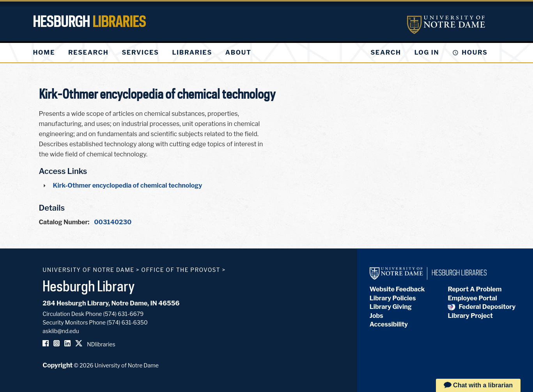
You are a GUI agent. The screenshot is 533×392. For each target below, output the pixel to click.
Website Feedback (397, 289)
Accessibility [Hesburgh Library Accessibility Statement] (389, 324)
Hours (475, 52)
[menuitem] (44, 53)
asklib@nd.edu (61, 331)
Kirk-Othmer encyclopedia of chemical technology (128, 185)
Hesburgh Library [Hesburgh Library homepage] (89, 286)
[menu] (149, 53)
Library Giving (391, 307)
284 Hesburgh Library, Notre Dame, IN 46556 (111, 303)
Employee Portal (472, 298)
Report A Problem (475, 289)
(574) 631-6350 (127, 322)
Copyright (58, 365)
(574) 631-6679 (123, 314)
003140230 (113, 222)
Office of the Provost (181, 270)
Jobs (376, 316)
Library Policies (393, 298)
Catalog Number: (64, 222)
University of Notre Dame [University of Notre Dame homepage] (88, 270)
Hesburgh (89, 21)
